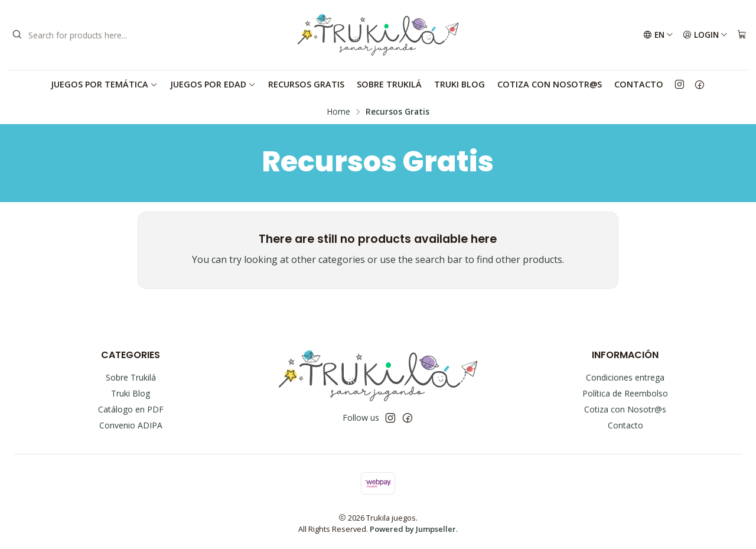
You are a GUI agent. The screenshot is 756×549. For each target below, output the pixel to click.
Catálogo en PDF (131, 409)
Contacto (639, 84)
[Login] (705, 35)
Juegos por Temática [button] (104, 84)
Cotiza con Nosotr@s (550, 84)
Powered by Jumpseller (413, 529)
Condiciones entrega (625, 377)
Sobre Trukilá (389, 84)
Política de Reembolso (625, 393)
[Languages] (658, 35)
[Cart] (742, 35)
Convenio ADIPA (131, 425)
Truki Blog (460, 84)
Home (339, 112)
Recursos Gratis (306, 84)
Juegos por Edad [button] (213, 84)
